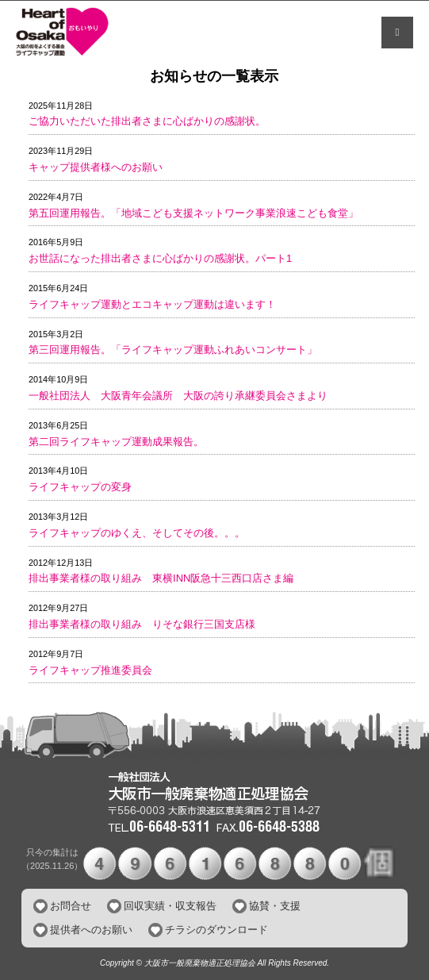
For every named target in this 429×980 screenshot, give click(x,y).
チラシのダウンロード (216, 930)
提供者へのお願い (91, 930)
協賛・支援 (275, 906)
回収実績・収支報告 (170, 906)
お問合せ (71, 906)
